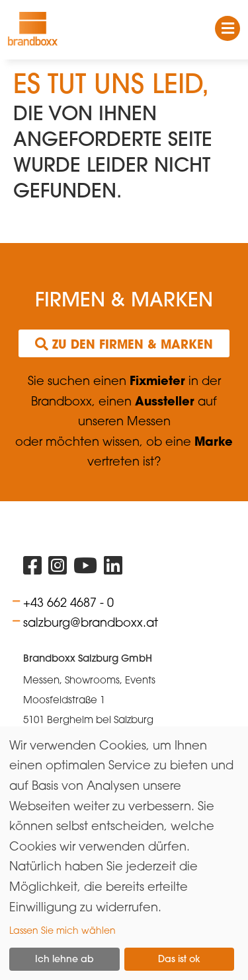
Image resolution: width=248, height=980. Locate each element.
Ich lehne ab (64, 959)
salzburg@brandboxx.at (91, 622)
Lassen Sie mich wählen (62, 930)
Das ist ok (179, 959)
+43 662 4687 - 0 (68, 602)
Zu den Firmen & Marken (124, 344)
